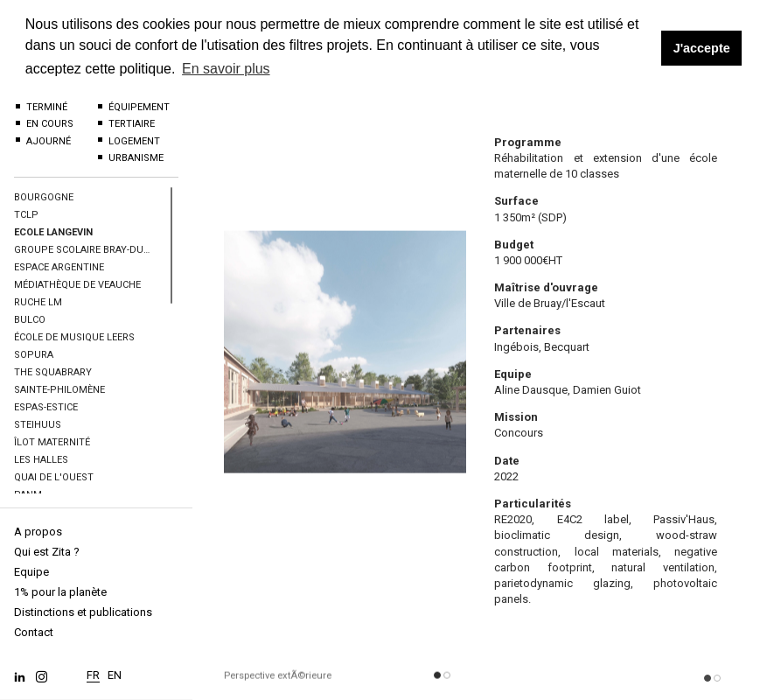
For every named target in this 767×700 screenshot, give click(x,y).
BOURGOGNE (44, 197)
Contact (34, 632)
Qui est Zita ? (47, 552)
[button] (437, 682)
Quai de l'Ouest (54, 477)
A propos (38, 532)
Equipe (31, 572)
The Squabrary (53, 372)
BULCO (30, 320)
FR (93, 671)
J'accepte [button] (702, 48)
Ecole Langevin (53, 232)
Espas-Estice (46, 407)
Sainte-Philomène (59, 390)
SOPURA (34, 355)
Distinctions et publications (83, 612)
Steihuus (38, 425)
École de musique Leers (74, 337)
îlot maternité (52, 442)
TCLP (26, 215)
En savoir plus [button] (226, 69)
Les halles (41, 460)
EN (115, 671)
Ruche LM (38, 302)
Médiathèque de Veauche (77, 285)
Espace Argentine (59, 267)
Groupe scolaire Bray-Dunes (83, 250)
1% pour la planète (60, 592)
